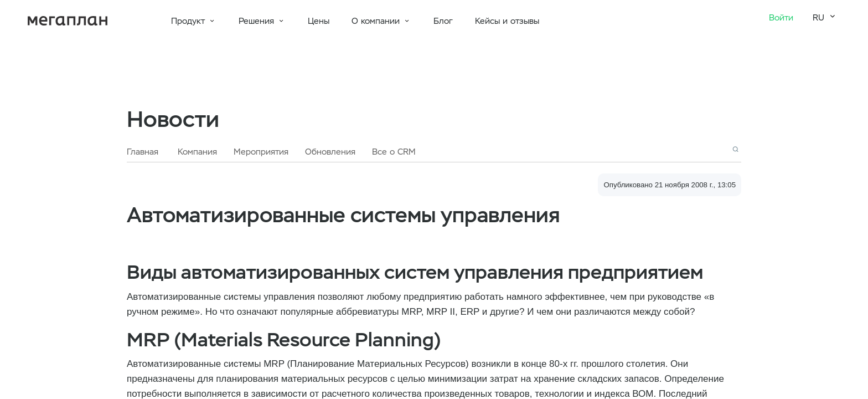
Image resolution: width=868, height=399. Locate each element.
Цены (319, 21)
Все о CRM (394, 152)
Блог (443, 21)
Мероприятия (261, 152)
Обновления (330, 152)
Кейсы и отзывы (507, 21)
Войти (781, 18)
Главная (143, 152)
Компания (197, 152)
